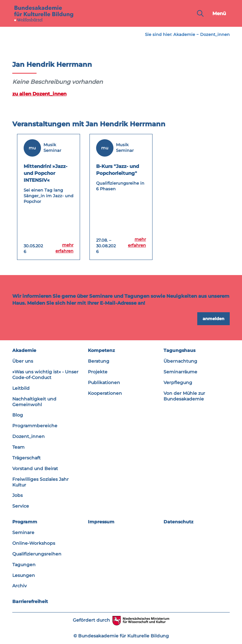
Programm (25, 522)
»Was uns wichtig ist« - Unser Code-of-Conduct (45, 375)
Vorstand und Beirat (35, 469)
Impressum (101, 522)
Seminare (23, 532)
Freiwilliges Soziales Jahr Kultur (40, 482)
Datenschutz (179, 522)
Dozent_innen (215, 34)
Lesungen (24, 575)
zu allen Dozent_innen (39, 94)
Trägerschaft (26, 458)
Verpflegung (178, 382)
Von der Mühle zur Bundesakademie (184, 396)
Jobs (17, 495)
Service (21, 506)
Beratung (99, 361)
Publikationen (104, 382)
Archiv (20, 586)
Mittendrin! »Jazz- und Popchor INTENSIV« (46, 173)
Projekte (98, 372)
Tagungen (24, 565)
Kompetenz (101, 350)
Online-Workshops (34, 543)
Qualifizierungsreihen (37, 554)
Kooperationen (105, 393)
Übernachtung (180, 361)
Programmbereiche (35, 426)
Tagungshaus (179, 350)
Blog (18, 415)
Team (18, 447)
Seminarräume (180, 372)
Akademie (184, 34)
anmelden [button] (213, 319)
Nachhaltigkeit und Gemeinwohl (34, 402)
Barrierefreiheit (30, 601)
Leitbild (21, 388)
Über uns (23, 361)
